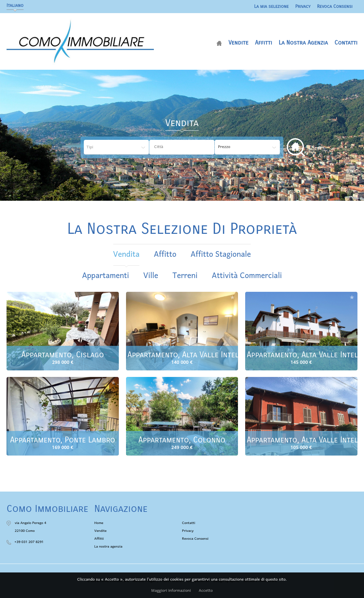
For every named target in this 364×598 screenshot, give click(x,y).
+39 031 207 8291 (29, 542)
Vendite (238, 43)
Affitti (264, 43)
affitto (165, 255)
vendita (127, 255)
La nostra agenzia (303, 43)
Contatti (346, 43)
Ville (151, 276)
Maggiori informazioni (171, 591)
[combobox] (182, 147)
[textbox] (183, 147)
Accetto (206, 591)
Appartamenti (106, 276)
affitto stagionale (221, 255)
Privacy (303, 6)
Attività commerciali (247, 276)
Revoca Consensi (335, 6)
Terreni (185, 276)
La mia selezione (271, 6)
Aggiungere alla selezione (113, 297)
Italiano (15, 5)
